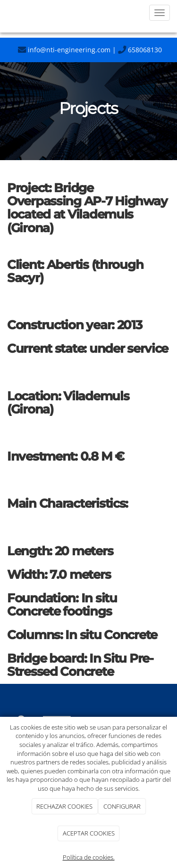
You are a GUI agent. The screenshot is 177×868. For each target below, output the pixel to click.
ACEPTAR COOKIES (89, 833)
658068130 (140, 50)
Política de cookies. (89, 857)
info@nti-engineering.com (64, 50)
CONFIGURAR (122, 806)
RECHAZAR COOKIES (64, 806)
